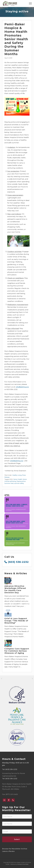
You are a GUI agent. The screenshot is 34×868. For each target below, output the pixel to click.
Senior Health (18, 479)
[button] (30, 3)
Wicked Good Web (23, 864)
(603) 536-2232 (17, 562)
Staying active (21, 481)
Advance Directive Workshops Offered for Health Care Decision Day (15, 589)
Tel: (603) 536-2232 (10, 769)
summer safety (19, 483)
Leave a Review (8, 851)
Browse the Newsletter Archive (15, 849)
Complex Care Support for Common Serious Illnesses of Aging (17, 651)
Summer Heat (9, 483)
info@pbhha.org (22, 387)
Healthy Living (17, 475)
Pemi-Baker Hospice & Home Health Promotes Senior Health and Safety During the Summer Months (16, 39)
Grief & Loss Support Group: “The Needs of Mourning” (16, 621)
